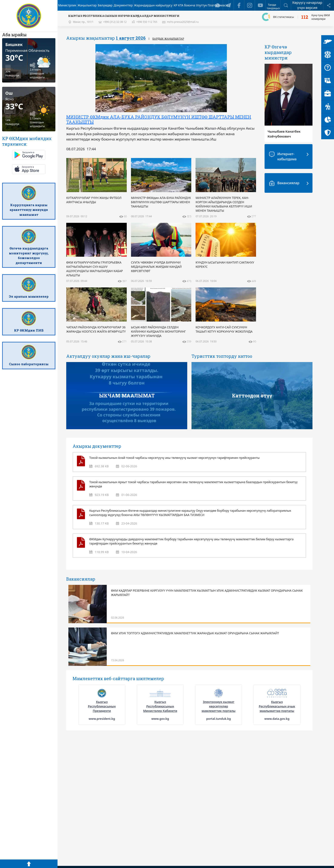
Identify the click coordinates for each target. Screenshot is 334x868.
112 (305, 17)
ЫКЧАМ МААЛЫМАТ (127, 396)
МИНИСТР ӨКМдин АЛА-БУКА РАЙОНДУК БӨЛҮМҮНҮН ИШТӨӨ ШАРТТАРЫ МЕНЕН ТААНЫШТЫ (159, 119)
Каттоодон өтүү (252, 396)
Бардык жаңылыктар (168, 39)
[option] (161, 99)
